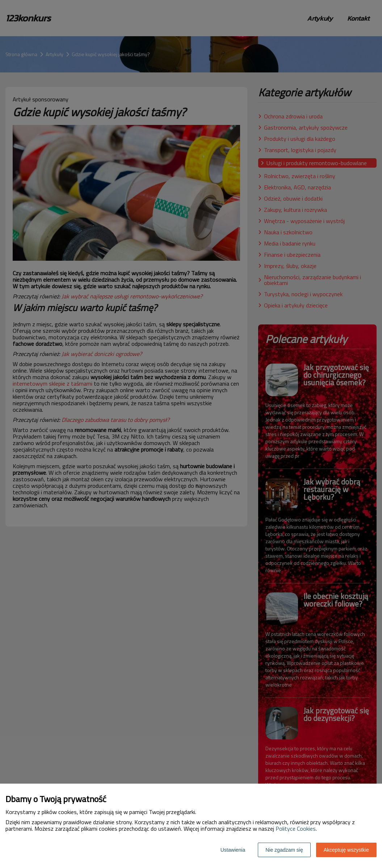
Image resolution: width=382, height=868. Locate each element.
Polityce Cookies (296, 829)
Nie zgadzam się (284, 850)
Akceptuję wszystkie (346, 850)
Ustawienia (233, 850)
